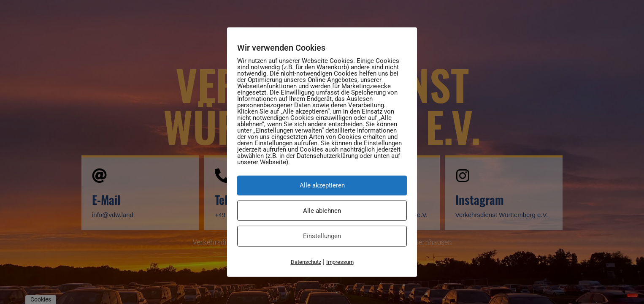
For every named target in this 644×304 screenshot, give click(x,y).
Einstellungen (322, 236)
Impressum (340, 262)
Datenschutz (306, 262)
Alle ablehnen (322, 210)
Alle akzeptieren (322, 185)
